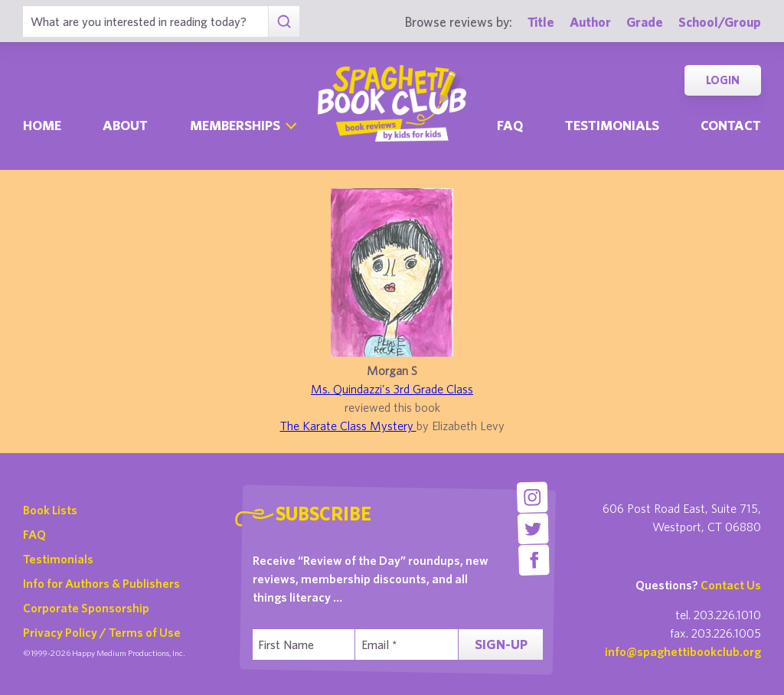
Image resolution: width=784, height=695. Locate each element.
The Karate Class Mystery (348, 426)
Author (590, 22)
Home (42, 125)
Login (723, 80)
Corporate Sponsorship (86, 608)
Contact (731, 125)
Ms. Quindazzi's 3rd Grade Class (392, 389)
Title (541, 22)
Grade (645, 22)
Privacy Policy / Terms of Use (102, 632)
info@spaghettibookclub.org (683, 651)
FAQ (34, 534)
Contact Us (731, 585)
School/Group (720, 22)
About (125, 125)
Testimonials (612, 125)
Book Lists (50, 510)
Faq (510, 125)
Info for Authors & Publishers (101, 583)
